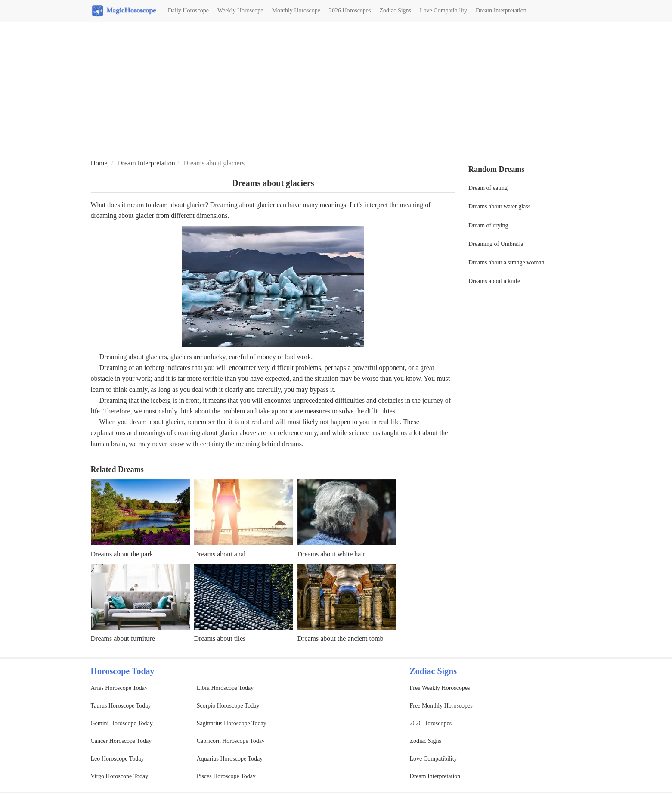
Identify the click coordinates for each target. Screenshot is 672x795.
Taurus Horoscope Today (121, 706)
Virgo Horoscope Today (120, 776)
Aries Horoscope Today (119, 688)
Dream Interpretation (501, 11)
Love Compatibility (443, 11)
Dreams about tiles (220, 638)
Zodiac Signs (396, 11)
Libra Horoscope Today (225, 688)
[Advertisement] (336, 91)
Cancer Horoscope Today (121, 741)
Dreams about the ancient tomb (341, 638)
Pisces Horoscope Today (226, 776)
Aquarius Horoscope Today (230, 759)
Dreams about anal (220, 554)
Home (99, 163)
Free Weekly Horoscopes (440, 688)
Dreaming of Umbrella (496, 244)
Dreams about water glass (499, 207)
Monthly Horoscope (296, 11)
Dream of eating (488, 188)
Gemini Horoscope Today (122, 723)
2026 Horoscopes (350, 11)
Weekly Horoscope (240, 11)
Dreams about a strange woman (506, 262)
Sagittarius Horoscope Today (232, 723)
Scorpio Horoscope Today (228, 706)
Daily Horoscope (188, 11)
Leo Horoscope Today (118, 759)
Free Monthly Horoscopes (441, 706)
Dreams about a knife (494, 281)
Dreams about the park (122, 554)
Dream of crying (488, 225)
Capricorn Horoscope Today (231, 741)
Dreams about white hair (331, 554)
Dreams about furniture (123, 638)
